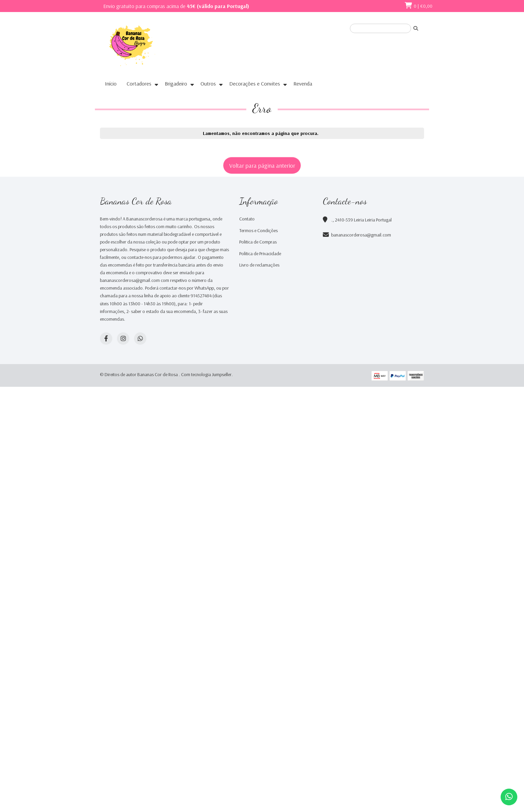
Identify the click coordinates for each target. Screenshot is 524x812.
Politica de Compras (258, 242)
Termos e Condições (258, 230)
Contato (247, 219)
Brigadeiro (176, 84)
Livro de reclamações (259, 265)
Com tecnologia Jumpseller (206, 374)
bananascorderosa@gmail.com (361, 235)
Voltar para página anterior (262, 165)
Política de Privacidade (260, 254)
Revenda (303, 84)
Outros (208, 84)
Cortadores (139, 84)
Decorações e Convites (255, 84)
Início (111, 84)
